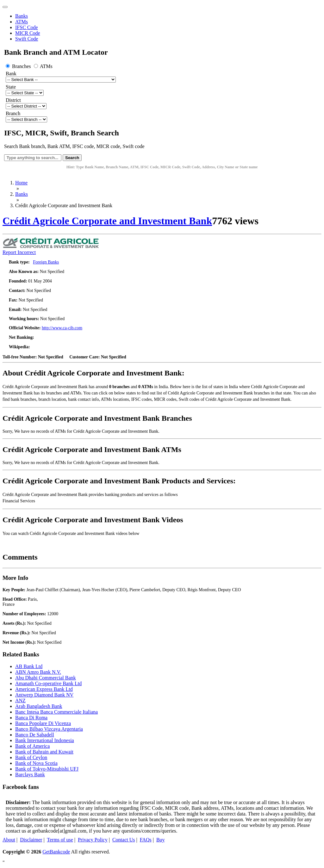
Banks (22, 16)
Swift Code (27, 39)
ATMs (22, 22)
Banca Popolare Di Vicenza (43, 723)
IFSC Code (27, 27)
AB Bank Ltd (29, 666)
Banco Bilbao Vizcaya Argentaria (49, 729)
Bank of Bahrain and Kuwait (44, 752)
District (13, 100)
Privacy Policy (93, 840)
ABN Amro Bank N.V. (38, 672)
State (11, 87)
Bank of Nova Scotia (36, 763)
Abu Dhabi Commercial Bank (46, 678)
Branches (19, 66)
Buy (161, 840)
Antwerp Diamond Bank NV (44, 695)
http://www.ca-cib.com (62, 328)
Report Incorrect (19, 252)
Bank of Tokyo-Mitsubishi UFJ (47, 769)
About (9, 840)
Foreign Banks (46, 262)
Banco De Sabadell (35, 735)
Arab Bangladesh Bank (39, 706)
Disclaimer (31, 840)
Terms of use (60, 840)
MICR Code (28, 33)
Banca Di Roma (31, 718)
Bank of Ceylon (31, 757)
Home (21, 183)
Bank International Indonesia (45, 740)
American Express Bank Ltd (44, 689)
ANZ (20, 701)
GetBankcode (56, 852)
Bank (11, 74)
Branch (13, 113)
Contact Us (124, 840)
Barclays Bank (30, 775)
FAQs (146, 840)
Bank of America (32, 746)
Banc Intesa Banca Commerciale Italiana (56, 712)
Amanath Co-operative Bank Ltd (48, 683)
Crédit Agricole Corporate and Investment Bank (107, 221)
